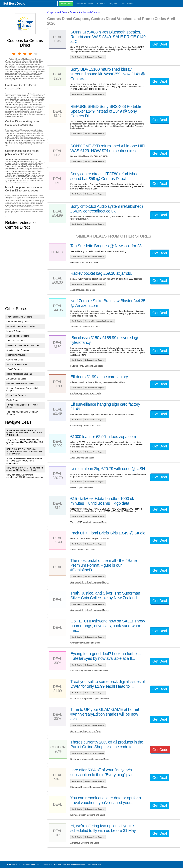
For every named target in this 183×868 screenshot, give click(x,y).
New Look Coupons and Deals (84, 262)
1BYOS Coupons (14, 369)
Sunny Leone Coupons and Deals (86, 731)
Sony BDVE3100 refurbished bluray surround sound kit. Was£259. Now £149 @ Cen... (25, 442)
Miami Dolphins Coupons (18, 336)
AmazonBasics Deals (16, 379)
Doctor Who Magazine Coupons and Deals (90, 699)
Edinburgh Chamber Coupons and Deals (89, 787)
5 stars (36, 54)
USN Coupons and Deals (82, 488)
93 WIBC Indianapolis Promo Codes (23, 345)
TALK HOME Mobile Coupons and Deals (89, 522)
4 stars (30, 54)
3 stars (25, 54)
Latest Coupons (127, 4)
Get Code (160, 750)
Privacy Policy (53, 864)
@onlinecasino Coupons (18, 350)
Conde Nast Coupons (16, 395)
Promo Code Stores (85, 4)
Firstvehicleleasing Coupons (19, 317)
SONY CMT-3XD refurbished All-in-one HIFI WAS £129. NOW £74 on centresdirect (24, 461)
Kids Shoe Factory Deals (18, 322)
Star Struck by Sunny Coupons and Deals (89, 671)
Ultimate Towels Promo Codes (20, 383)
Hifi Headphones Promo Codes (21, 326)
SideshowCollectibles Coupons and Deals (89, 582)
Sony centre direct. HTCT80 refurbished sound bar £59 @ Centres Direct (25, 469)
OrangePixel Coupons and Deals (85, 643)
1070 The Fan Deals (16, 341)
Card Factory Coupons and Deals (86, 393)
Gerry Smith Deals (15, 360)
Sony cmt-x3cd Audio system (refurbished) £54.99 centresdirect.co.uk (25, 476)
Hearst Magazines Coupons (19, 374)
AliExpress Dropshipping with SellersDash (84, 864)
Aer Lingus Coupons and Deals (85, 843)
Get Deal (160, 44)
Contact (43, 864)
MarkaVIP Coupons (15, 331)
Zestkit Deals (12, 400)
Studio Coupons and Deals (83, 550)
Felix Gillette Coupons (17, 355)
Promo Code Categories (107, 4)
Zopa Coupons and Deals (82, 458)
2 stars (19, 54)
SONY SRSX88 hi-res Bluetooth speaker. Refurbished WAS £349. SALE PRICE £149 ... (25, 433)
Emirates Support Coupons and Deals (88, 815)
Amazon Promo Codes (17, 364)
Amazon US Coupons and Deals (85, 327)
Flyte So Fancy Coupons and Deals (86, 366)
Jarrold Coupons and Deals (83, 290)
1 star (14, 54)
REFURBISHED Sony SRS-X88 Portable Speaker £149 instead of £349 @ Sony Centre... (24, 451)
